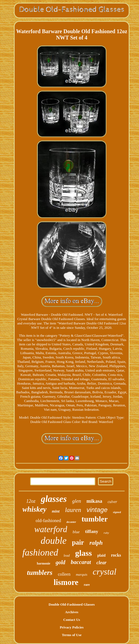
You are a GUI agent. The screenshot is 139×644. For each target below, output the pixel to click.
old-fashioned (48, 521)
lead (67, 555)
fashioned (40, 552)
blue (76, 532)
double (54, 541)
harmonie (44, 563)
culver (113, 502)
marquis (81, 574)
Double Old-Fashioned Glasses (72, 604)
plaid (101, 555)
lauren (73, 510)
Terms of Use (72, 635)
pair (78, 542)
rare (87, 585)
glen (77, 501)
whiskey (35, 509)
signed (117, 512)
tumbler (94, 519)
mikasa (94, 501)
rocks (116, 555)
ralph (96, 543)
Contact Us (72, 620)
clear (101, 563)
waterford (51, 529)
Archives (72, 612)
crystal (105, 572)
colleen (64, 574)
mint (56, 511)
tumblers (40, 573)
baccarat (81, 562)
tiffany (91, 531)
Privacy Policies (72, 627)
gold (61, 562)
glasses (54, 499)
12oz (31, 501)
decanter (71, 522)
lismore (66, 582)
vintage (97, 510)
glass (84, 553)
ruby (106, 533)
